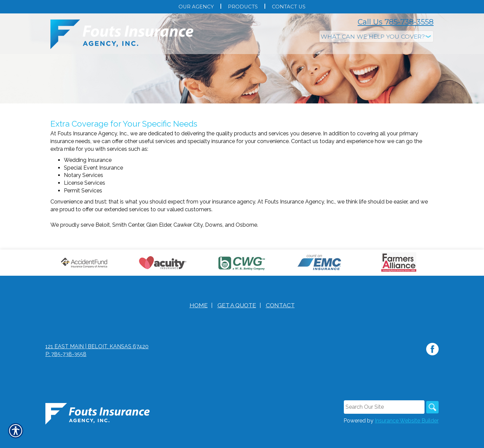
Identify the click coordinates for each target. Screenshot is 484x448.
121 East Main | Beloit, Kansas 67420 (97, 365)
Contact (280, 324)
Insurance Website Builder (407, 439)
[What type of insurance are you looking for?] (376, 36)
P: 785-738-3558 (66, 373)
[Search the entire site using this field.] (383, 425)
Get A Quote (237, 324)
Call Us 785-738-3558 (396, 22)
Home (199, 324)
